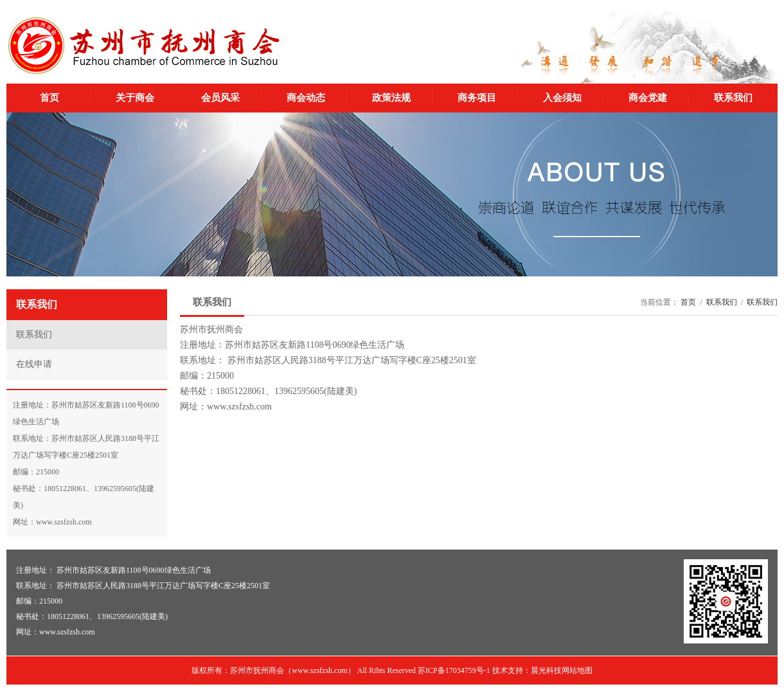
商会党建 (648, 98)
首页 (49, 98)
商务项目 (477, 98)
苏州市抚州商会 (144, 46)
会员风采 (220, 98)
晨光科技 (546, 670)
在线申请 (34, 364)
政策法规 (391, 98)
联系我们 (733, 98)
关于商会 (135, 98)
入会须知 (562, 98)
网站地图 (577, 670)
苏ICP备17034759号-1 (454, 670)
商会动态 (306, 98)
